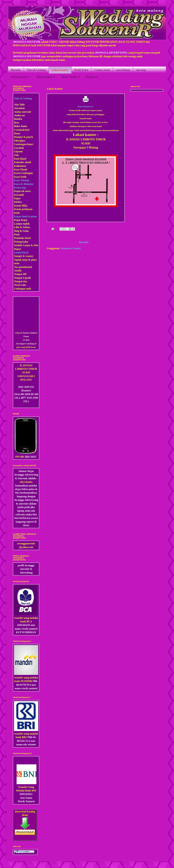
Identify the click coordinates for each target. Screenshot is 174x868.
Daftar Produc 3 (70, 77)
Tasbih (18, 271)
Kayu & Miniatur (24, 184)
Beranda (16, 70)
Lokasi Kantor (60, 70)
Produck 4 (92, 77)
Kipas (17, 198)
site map (141, 70)
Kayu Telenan (22, 180)
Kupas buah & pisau (25, 216)
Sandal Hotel (21, 253)
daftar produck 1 (21, 77)
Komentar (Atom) (71, 248)
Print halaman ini (85, 106)
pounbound (26, 267)
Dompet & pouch (23, 137)
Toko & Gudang (36, 70)
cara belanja (123, 70)
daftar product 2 (46, 77)
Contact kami (102, 70)
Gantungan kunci (24, 144)
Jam (16, 155)
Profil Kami (81, 70)
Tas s (17, 267)
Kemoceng (20, 188)
